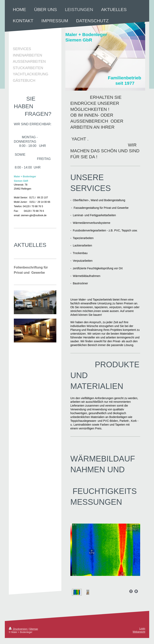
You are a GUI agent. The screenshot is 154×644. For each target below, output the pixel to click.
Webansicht (139, 632)
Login (142, 629)
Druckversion (18, 629)
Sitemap (33, 629)
